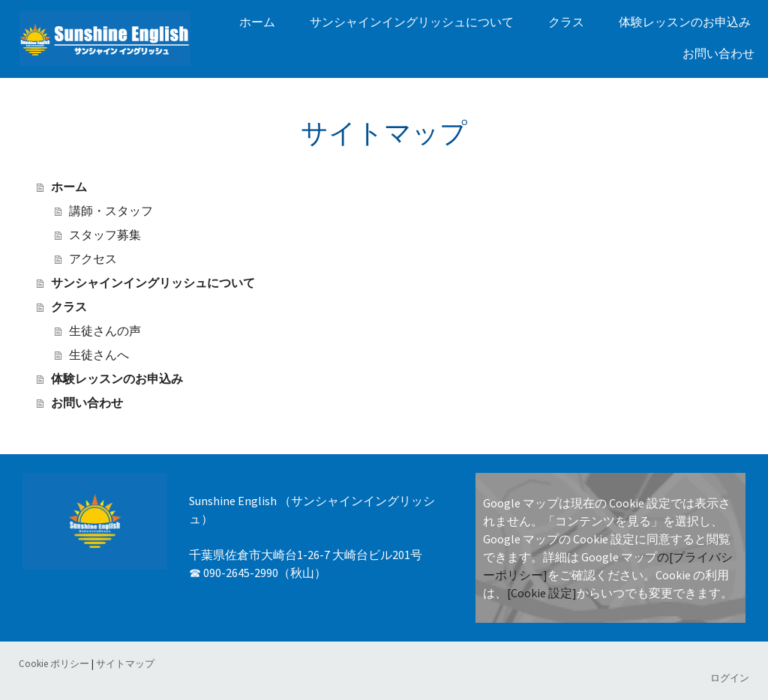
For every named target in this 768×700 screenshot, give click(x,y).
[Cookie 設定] (542, 593)
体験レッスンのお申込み (685, 22)
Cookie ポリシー (54, 663)
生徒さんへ (99, 355)
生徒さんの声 (105, 331)
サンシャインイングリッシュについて (412, 22)
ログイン (730, 678)
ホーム (257, 22)
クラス (566, 22)
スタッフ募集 (105, 235)
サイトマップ (125, 663)
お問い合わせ (718, 54)
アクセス (93, 259)
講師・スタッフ (111, 211)
